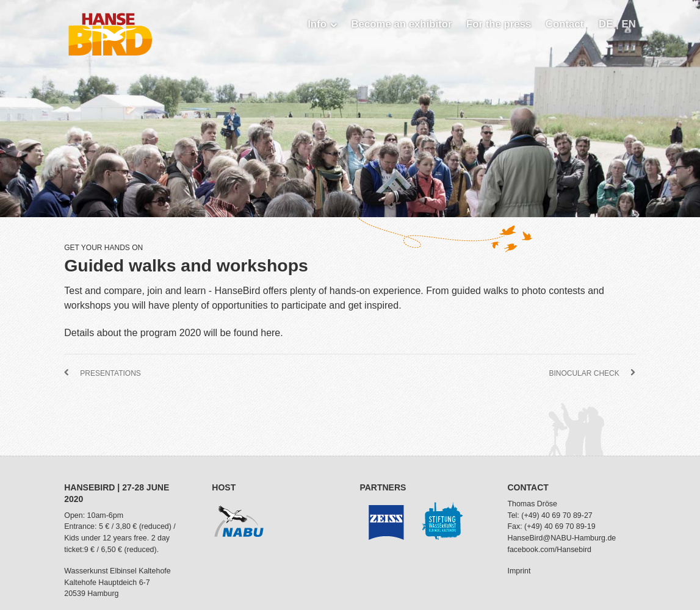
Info (322, 24)
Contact (565, 24)
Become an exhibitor (401, 24)
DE (607, 24)
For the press (499, 24)
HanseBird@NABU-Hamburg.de (561, 538)
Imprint (519, 571)
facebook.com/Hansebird (549, 550)
